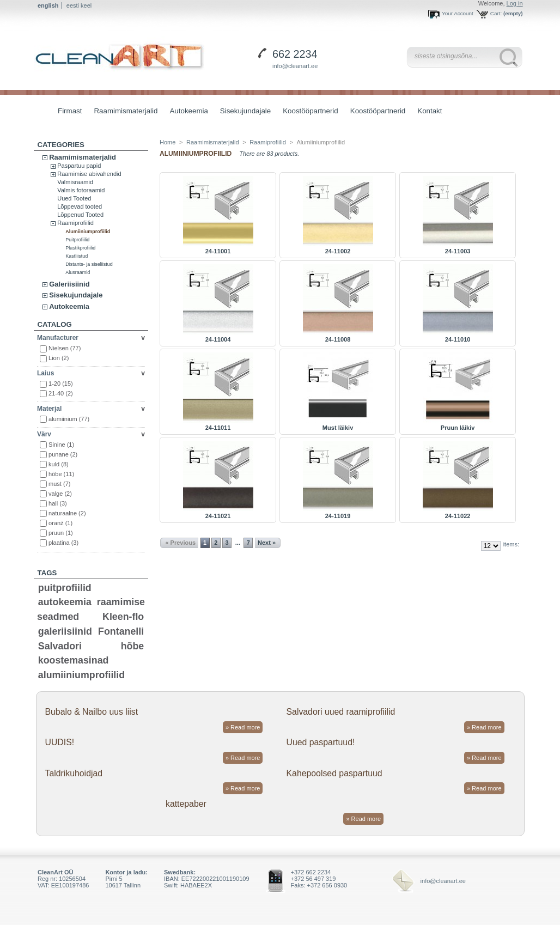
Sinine (61, 445)
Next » (267, 543)
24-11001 (218, 251)
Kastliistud (77, 256)
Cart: (496, 13)
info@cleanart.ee (295, 66)
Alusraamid (78, 272)
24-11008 (338, 339)
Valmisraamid (75, 182)
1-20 (61, 384)
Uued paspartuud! (321, 742)
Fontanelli (121, 631)
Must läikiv (338, 428)
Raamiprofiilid (75, 223)
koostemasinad (74, 660)
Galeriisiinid (69, 284)
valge (60, 494)
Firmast (70, 111)
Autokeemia (186, 112)
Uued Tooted (74, 198)
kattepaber (186, 804)
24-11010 (458, 339)
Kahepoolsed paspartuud (334, 773)
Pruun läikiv (458, 428)
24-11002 (338, 251)
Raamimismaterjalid (123, 112)
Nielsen (65, 348)
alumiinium (69, 419)
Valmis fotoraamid (81, 190)
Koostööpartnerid (311, 111)
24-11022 (458, 516)
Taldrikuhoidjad (74, 773)
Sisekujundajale (243, 112)
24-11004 (218, 339)
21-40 (61, 393)
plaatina (63, 543)
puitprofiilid (65, 588)
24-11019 (338, 516)
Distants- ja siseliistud (89, 264)
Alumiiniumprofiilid (88, 232)
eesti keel (79, 5)
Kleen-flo (123, 617)
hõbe (61, 474)
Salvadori (60, 646)
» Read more (243, 727)
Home (168, 142)
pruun (61, 533)
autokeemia (65, 602)
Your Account (458, 13)
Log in (515, 3)
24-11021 (218, 516)
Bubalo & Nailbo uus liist (91, 712)
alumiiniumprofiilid (81, 675)
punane (63, 454)
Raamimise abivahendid (89, 174)
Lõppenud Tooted (80, 215)
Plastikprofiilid (80, 248)
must (59, 484)
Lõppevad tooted (80, 206)
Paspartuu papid (79, 166)
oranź (60, 523)
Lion (59, 358)
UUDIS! (59, 742)
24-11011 (218, 428)
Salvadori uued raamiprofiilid (341, 712)
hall (58, 503)
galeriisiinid (65, 631)
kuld (59, 464)
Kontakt (430, 111)
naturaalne (67, 513)
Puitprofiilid (77, 240)
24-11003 (458, 251)
